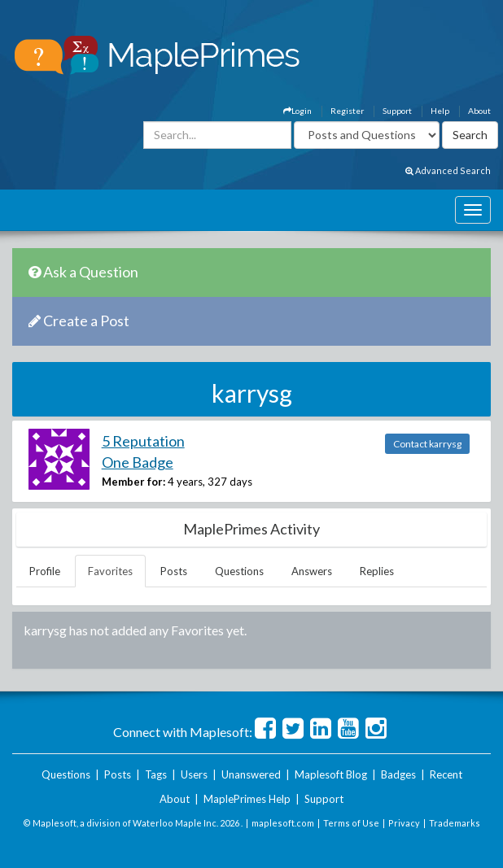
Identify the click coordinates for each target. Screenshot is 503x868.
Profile (45, 571)
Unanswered (251, 774)
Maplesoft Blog (331, 774)
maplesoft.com (283, 823)
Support (397, 111)
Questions (239, 571)
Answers (312, 571)
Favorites (110, 571)
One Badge (138, 462)
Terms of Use (351, 823)
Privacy (404, 823)
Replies (377, 571)
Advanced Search (448, 170)
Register (347, 111)
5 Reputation (143, 441)
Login (297, 111)
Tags (156, 774)
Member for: (133, 482)
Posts (174, 571)
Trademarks (455, 823)
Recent (446, 774)
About (479, 111)
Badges (398, 774)
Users (194, 774)
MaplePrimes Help (247, 799)
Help (440, 111)
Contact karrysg (427, 444)
